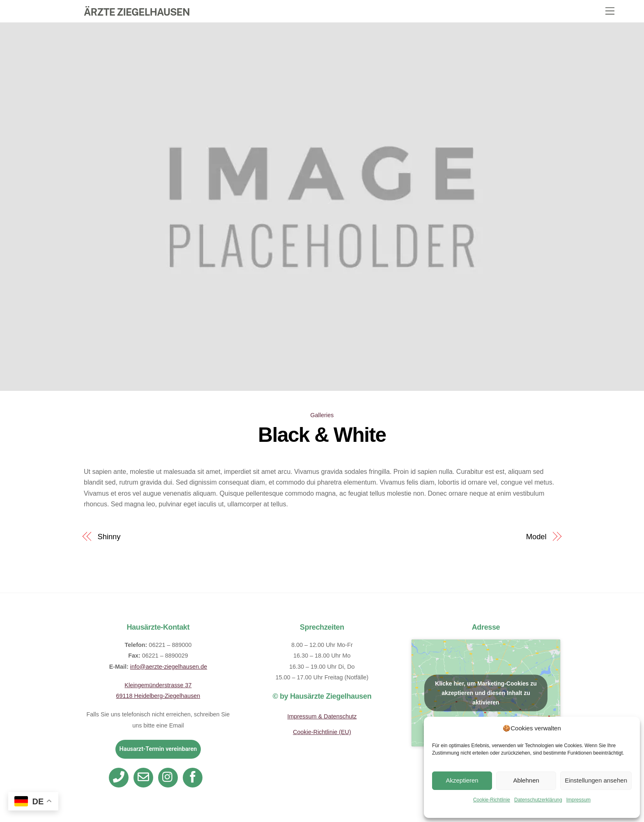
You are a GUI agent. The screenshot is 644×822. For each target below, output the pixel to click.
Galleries (322, 415)
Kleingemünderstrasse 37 (158, 685)
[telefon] (120, 777)
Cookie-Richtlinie (492, 800)
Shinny (109, 537)
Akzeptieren (462, 780)
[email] (145, 777)
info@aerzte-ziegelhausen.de (169, 667)
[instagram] (169, 777)
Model (536, 537)
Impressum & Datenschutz (322, 716)
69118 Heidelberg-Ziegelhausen (158, 696)
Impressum (578, 800)
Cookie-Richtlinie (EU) (322, 732)
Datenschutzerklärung (538, 800)
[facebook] (194, 777)
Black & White (322, 435)
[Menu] (610, 11)
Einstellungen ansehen (596, 780)
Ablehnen (526, 780)
